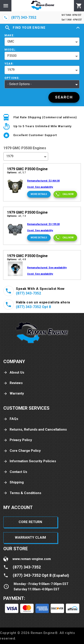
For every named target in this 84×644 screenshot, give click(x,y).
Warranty (14, 394)
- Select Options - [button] (19, 84)
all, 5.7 (16, 173)
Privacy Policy (18, 440)
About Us (14, 373)
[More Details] (39, 194)
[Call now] (65, 194)
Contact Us (15, 472)
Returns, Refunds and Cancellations (35, 430)
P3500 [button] (12, 56)
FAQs (11, 419)
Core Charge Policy (22, 451)
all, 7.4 (16, 216)
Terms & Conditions (22, 493)
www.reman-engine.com (32, 559)
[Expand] (78, 28)
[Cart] (79, 6)
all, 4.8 (16, 259)
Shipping (14, 482)
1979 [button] (11, 70)
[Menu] (6, 6)
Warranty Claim (30, 538)
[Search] (64, 97)
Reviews (13, 383)
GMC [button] (11, 41)
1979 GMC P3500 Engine (27, 169)
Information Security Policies (30, 461)
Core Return (30, 522)
